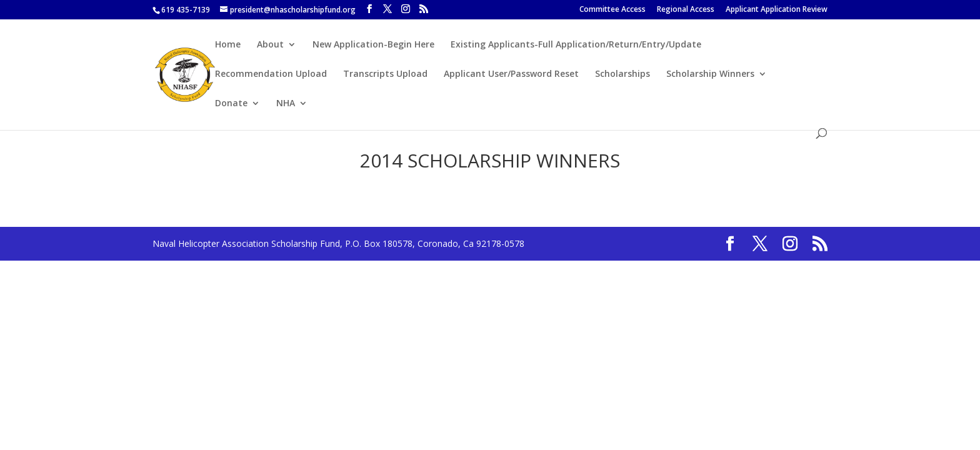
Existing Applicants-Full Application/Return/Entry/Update (576, 45)
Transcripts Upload (385, 74)
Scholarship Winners (710, 74)
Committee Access (612, 10)
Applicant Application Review (777, 10)
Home (228, 45)
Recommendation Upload (271, 74)
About (270, 45)
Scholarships (622, 74)
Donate (231, 104)
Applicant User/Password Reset (511, 74)
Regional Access (686, 10)
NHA (286, 104)
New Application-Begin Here (373, 45)
